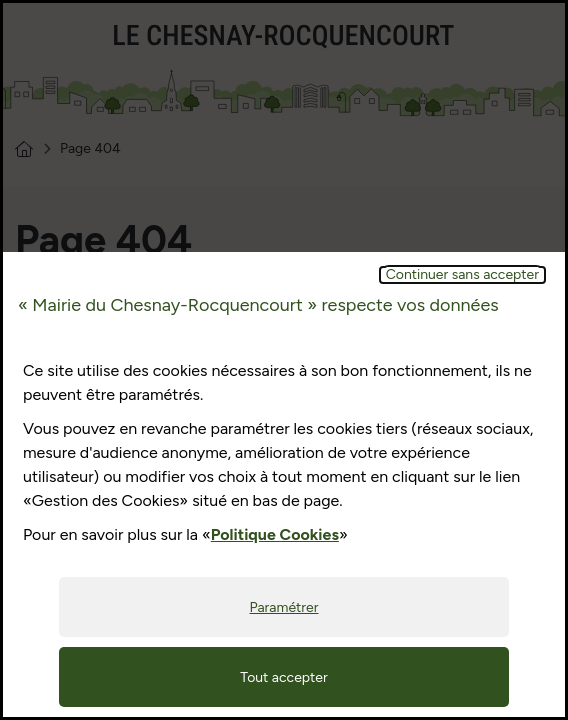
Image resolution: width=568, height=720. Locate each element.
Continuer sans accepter (462, 275)
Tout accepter (283, 677)
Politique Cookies (275, 534)
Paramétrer (284, 607)
